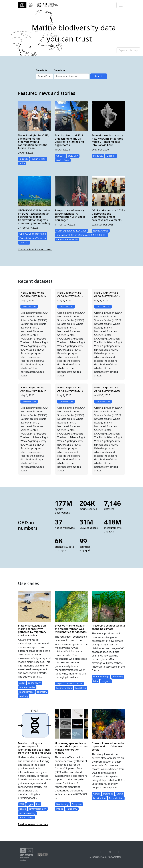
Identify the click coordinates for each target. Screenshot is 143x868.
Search (99, 76)
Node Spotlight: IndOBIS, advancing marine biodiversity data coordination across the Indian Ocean (34, 142)
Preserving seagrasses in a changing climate (108, 627)
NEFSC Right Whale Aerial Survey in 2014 (33, 389)
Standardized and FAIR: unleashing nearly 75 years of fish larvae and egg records (69, 140)
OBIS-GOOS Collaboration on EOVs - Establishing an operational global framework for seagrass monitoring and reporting (34, 217)
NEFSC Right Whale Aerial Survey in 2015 (107, 294)
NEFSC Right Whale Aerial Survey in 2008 (107, 389)
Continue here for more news (35, 249)
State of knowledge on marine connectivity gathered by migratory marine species (32, 630)
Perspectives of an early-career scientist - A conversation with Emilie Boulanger (70, 215)
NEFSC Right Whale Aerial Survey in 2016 (70, 294)
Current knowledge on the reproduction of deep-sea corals (108, 746)
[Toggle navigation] (121, 5)
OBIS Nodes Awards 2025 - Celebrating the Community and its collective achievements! (108, 215)
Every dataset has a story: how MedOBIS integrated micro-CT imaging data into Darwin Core (108, 140)
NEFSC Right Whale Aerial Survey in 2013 (70, 389)
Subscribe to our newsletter (107, 857)
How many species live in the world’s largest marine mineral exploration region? (71, 748)
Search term (61, 70)
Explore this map (128, 50)
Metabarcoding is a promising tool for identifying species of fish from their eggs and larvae (35, 748)
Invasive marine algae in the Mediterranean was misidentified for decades (71, 629)
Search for (42, 70)
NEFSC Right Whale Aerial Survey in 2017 (33, 294)
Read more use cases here (33, 824)
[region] (71, 33)
